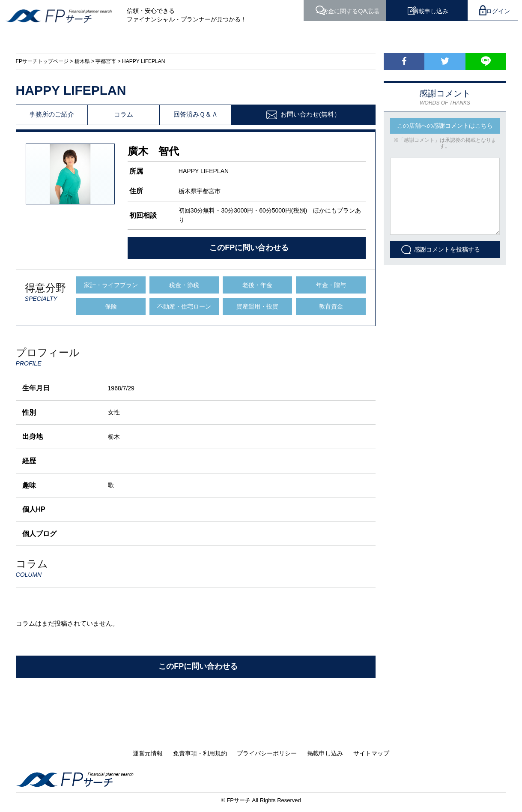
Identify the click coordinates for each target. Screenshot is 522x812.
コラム (124, 115)
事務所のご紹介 (52, 115)
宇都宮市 (106, 61)
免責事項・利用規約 (200, 753)
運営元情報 (148, 753)
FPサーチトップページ (42, 61)
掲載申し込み (421, 10)
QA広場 (334, 10)
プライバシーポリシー (267, 753)
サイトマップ (371, 753)
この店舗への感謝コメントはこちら (445, 126)
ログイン (496, 10)
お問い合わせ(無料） (310, 114)
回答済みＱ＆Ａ (196, 115)
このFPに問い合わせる (249, 248)
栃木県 (82, 61)
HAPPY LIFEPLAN (144, 61)
